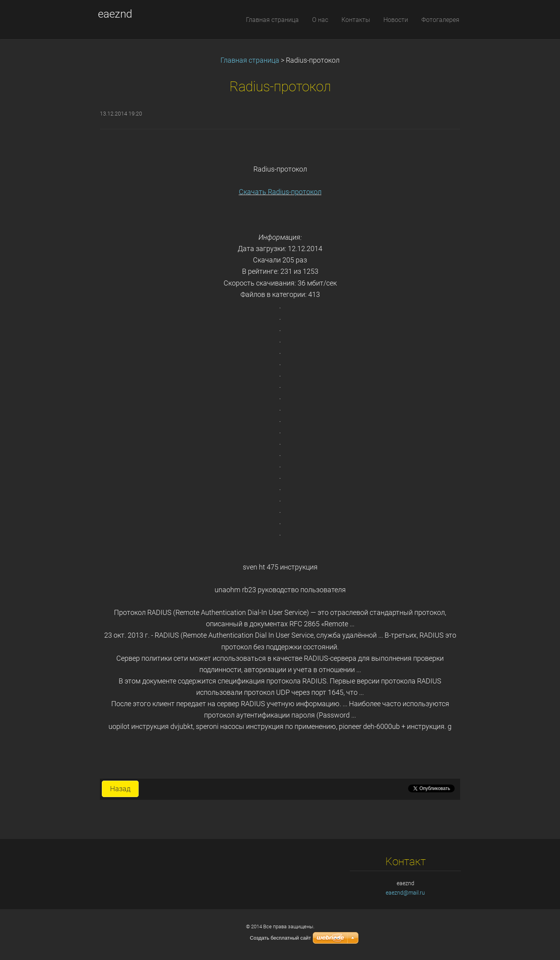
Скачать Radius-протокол (280, 192)
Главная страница (250, 60)
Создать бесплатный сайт (280, 938)
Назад (120, 789)
